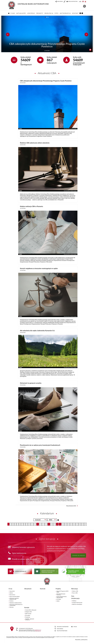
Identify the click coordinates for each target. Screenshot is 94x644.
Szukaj (58, 520)
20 (57, 524)
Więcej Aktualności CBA (71, 506)
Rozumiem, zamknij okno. (81, 640)
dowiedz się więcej (78, 555)
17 (48, 524)
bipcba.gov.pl (38, 631)
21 (60, 524)
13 (37, 524)
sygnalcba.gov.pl (38, 630)
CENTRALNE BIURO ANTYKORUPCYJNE (28, 3)
